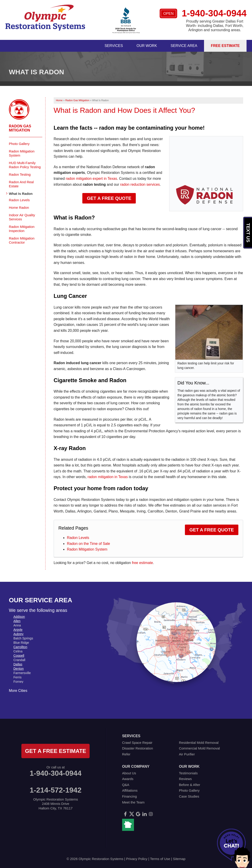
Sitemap (179, 859)
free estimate (142, 563)
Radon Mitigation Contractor (22, 240)
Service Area (184, 46)
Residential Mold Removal (199, 743)
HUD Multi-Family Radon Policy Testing (25, 165)
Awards (128, 779)
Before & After (190, 785)
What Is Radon (21, 194)
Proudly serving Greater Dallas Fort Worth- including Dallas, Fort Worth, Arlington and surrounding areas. (215, 26)
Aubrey (18, 634)
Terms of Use (160, 859)
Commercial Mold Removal (199, 748)
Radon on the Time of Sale (88, 544)
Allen (17, 621)
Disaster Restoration (138, 748)
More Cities (18, 691)
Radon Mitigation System (87, 549)
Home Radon (19, 207)
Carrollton (20, 647)
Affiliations (130, 790)
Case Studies (189, 796)
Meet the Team (133, 802)
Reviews (185, 779)
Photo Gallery (19, 144)
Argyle (18, 630)
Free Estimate (225, 46)
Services (114, 46)
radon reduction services (140, 184)
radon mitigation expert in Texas (91, 179)
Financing (130, 796)
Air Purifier (187, 754)
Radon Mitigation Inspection (22, 229)
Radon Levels (78, 538)
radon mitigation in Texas (108, 477)
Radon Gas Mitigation (20, 128)
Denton (19, 669)
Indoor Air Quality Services (22, 217)
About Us (129, 773)
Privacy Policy (137, 859)
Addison (19, 617)
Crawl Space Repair (137, 743)
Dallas (18, 664)
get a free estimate (55, 751)
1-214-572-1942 (55, 790)
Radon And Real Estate (21, 184)
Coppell (19, 656)
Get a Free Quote (109, 198)
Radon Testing (20, 174)
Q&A (126, 785)
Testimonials (188, 773)
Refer (126, 754)
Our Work (147, 46)
